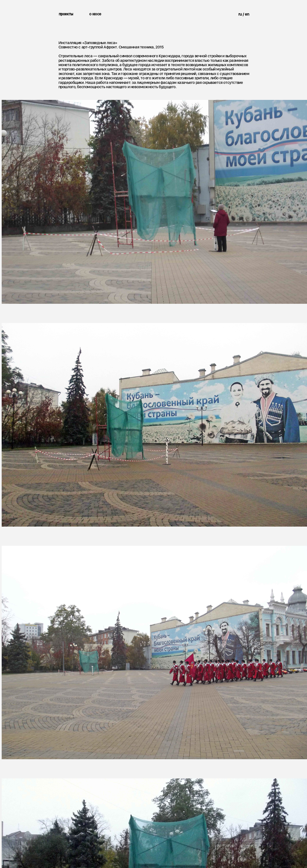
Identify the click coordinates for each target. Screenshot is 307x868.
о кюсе (95, 14)
